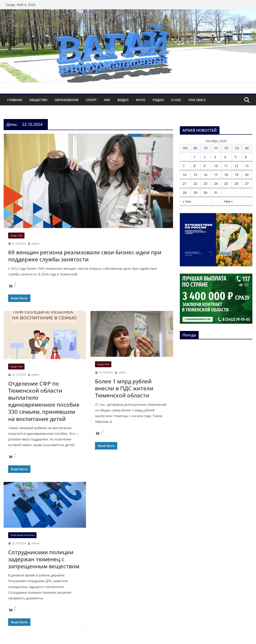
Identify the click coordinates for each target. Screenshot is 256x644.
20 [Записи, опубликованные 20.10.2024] (247, 175)
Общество (38, 100)
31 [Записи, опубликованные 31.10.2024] (216, 193)
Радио (158, 100)
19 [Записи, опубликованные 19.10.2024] (236, 175)
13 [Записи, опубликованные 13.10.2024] (247, 166)
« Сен (187, 201)
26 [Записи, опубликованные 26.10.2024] (236, 183)
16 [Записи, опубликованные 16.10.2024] (205, 175)
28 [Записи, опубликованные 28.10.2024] (185, 193)
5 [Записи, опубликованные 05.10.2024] (236, 157)
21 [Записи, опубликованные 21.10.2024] (185, 183)
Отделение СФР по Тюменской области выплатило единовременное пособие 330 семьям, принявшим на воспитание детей (44, 401)
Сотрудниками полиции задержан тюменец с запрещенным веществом (44, 559)
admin (35, 244)
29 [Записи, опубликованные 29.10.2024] (195, 193)
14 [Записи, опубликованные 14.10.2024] (185, 175)
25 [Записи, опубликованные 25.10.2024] (226, 183)
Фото (141, 100)
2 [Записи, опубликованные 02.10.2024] (205, 157)
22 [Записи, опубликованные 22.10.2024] (195, 183)
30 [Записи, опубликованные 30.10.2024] (205, 193)
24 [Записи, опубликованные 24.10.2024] (216, 183)
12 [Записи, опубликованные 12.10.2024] (236, 166)
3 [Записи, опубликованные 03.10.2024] (215, 157)
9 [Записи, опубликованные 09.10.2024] (205, 166)
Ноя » (228, 201)
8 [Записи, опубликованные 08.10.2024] (195, 166)
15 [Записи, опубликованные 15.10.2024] (195, 175)
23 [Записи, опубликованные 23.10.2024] (205, 183)
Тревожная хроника (22, 535)
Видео (123, 100)
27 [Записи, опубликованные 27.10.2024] (247, 183)
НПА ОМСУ (197, 100)
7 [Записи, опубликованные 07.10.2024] (184, 166)
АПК (107, 100)
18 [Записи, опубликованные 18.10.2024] (226, 175)
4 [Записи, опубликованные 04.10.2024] (225, 157)
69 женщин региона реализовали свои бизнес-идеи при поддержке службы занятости (85, 256)
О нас (176, 100)
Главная (15, 100)
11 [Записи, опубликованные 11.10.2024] (226, 166)
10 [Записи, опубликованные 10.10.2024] (216, 166)
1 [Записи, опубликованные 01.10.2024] (195, 157)
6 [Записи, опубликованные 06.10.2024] (246, 157)
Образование (67, 100)
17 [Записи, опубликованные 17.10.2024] (216, 175)
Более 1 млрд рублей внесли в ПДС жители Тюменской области (124, 388)
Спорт (91, 100)
